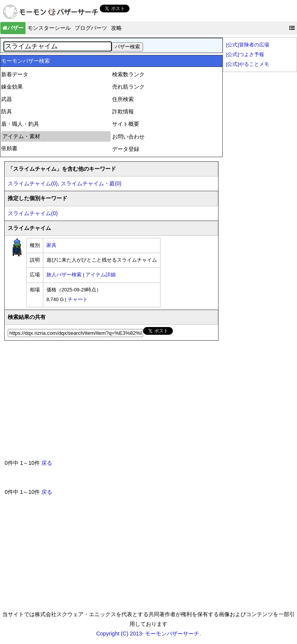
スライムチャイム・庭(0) (91, 183)
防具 (7, 111)
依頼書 (9, 148)
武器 (7, 99)
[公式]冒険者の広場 (248, 45)
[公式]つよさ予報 (245, 55)
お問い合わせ (128, 137)
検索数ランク (128, 74)
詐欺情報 (123, 111)
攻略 (116, 28)
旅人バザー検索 (64, 275)
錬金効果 (12, 87)
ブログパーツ (91, 28)
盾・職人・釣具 (20, 124)
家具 (51, 245)
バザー (13, 28)
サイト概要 (126, 124)
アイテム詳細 (101, 275)
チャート (78, 300)
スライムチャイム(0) (33, 183)
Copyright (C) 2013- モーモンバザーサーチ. (149, 634)
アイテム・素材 (21, 136)
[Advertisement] (63, 403)
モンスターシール (49, 28)
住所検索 (123, 99)
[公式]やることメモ (248, 64)
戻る (47, 463)
